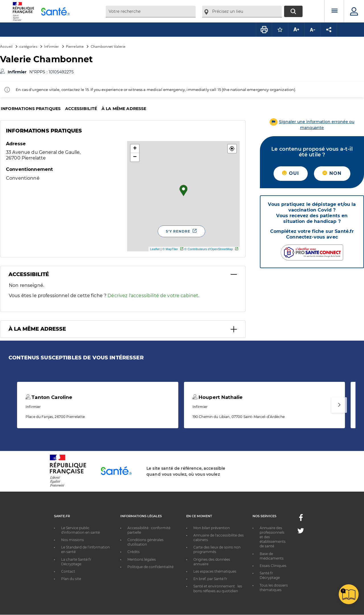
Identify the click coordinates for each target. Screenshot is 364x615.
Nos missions (73, 540)
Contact (68, 571)
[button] (232, 149)
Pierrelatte (75, 46)
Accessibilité (81, 109)
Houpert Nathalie (218, 397)
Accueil (6, 46)
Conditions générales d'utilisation (145, 542)
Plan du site (71, 579)
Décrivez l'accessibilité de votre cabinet (153, 296)
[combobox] (151, 12)
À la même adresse (124, 109)
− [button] (135, 157)
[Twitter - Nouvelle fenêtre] (301, 532)
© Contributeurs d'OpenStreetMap (209, 249)
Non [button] (332, 173)
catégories (28, 46)
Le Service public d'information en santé (80, 530)
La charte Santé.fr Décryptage (76, 562)
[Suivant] (339, 405)
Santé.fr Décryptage (270, 575)
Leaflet (155, 249)
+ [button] (135, 149)
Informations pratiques (31, 109)
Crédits (134, 552)
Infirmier (51, 46)
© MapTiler (170, 249)
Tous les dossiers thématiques (274, 588)
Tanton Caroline (49, 397)
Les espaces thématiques (215, 571)
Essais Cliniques (273, 566)
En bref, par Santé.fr (210, 579)
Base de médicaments (272, 556)
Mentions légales (142, 559)
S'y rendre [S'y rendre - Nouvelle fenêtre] (178, 231)
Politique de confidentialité (150, 567)
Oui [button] (290, 173)
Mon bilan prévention (212, 528)
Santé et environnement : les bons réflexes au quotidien (218, 588)
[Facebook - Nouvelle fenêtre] (301, 519)
